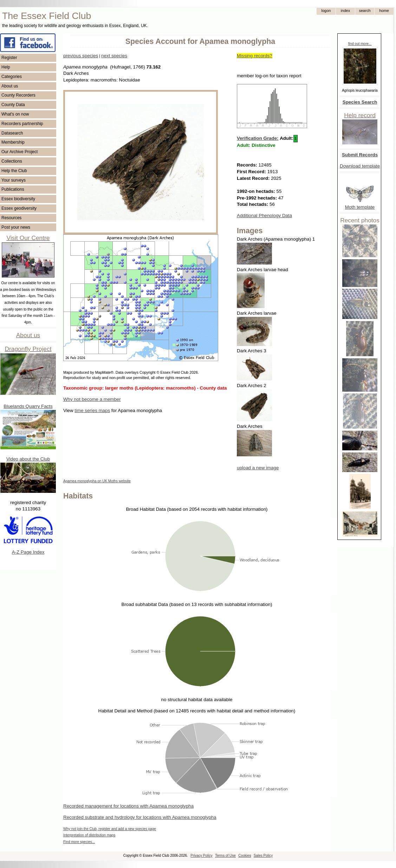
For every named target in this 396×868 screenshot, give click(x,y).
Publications (13, 189)
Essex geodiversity (19, 208)
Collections (12, 161)
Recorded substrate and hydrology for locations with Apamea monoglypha (140, 817)
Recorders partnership (22, 124)
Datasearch (12, 133)
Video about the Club (28, 459)
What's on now (15, 114)
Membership (13, 142)
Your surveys (14, 180)
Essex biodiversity (18, 199)
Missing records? (255, 56)
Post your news (16, 227)
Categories (12, 77)
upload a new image (258, 468)
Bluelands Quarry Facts (28, 406)
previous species (81, 56)
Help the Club (14, 171)
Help (6, 67)
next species (114, 56)
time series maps (92, 410)
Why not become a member (92, 399)
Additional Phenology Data (264, 216)
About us (10, 86)
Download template (360, 166)
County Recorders (18, 95)
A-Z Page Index (28, 552)
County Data (13, 105)
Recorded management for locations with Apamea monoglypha (128, 806)
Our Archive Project (20, 152)
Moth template (360, 207)
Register (9, 58)
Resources (11, 218)
